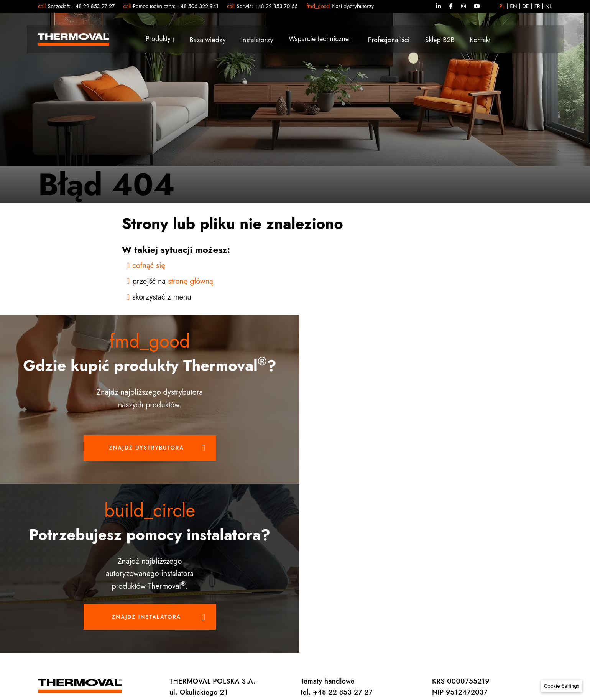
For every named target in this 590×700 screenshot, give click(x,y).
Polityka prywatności (387, 580)
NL (548, 6)
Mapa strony (441, 580)
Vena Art (540, 580)
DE (526, 6)
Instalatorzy (257, 41)
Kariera (477, 580)
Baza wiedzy (207, 41)
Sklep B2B (440, 41)
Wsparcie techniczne (319, 40)
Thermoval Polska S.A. (244, 580)
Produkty (158, 40)
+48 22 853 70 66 (276, 6)
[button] (562, 686)
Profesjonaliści (389, 41)
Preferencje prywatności (317, 580)
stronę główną (191, 281)
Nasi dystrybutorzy (353, 6)
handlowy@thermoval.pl (207, 553)
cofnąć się (149, 266)
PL (502, 6)
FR (537, 6)
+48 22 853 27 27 (93, 6)
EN (514, 6)
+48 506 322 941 (198, 6)
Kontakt (480, 41)
